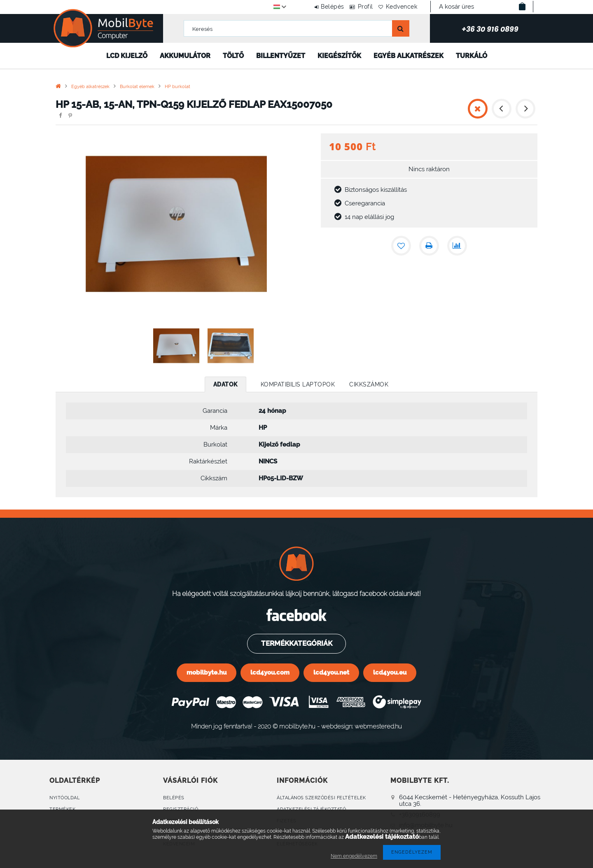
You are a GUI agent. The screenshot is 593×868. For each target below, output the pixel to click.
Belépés (316, 7)
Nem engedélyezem (354, 856)
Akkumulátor (185, 56)
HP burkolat (177, 87)
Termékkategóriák (296, 643)
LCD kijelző (127, 56)
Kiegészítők (339, 56)
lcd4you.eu (390, 672)
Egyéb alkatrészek (409, 56)
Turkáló (472, 56)
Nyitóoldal (64, 798)
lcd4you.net (331, 672)
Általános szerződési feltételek (321, 798)
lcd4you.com (270, 672)
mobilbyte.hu (207, 672)
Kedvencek (398, 7)
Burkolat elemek (137, 87)
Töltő (233, 56)
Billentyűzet (281, 56)
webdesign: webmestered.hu (362, 726)
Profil (355, 7)
